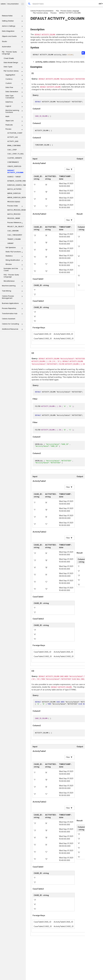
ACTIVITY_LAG (13, 137)
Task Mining (13, 292)
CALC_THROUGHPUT (15, 235)
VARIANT (10, 243)
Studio (13, 42)
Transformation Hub (13, 314)
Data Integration (13, 32)
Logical (15, 107)
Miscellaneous (14, 282)
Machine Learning (13, 286)
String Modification (15, 261)
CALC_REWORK (13, 231)
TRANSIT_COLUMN (14, 239)
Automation (13, 47)
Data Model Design (14, 63)
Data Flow (15, 88)
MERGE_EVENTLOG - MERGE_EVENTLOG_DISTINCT (17, 195)
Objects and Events (13, 37)
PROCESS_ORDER (14, 218)
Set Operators (15, 248)
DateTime (15, 102)
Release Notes (13, 16)
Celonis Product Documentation (42, 11)
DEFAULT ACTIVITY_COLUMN (15, 171)
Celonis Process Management (13, 297)
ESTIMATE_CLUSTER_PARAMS (17, 181)
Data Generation (15, 92)
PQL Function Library (14, 71)
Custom (15, 84)
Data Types (14, 67)
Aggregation (15, 75)
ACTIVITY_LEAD (13, 141)
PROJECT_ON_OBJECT (16, 227)
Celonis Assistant (9, 319)
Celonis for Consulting (13, 325)
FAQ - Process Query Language (11, 276)
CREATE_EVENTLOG (14, 166)
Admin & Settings (13, 27)
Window (15, 265)
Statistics (15, 256)
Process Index (16, 206)
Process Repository (13, 309)
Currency (15, 80)
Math (15, 117)
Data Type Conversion (15, 97)
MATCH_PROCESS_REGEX (17, 210)
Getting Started (13, 22)
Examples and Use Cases (14, 269)
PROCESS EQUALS (14, 202)
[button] (22, 17)
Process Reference (16, 223)
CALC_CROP (12, 150)
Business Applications (13, 304)
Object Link (15, 121)
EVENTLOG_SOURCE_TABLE (17, 185)
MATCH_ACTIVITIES (14, 189)
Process (15, 130)
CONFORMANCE (13, 162)
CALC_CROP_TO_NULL (16, 154)
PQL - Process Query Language (13, 53)
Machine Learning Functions (15, 111)
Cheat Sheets (9, 58)
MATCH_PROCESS (14, 214)
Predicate (15, 125)
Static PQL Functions (15, 252)
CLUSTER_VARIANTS (15, 158)
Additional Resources (13, 330)
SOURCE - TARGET (14, 177)
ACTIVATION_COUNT (15, 133)
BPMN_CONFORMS (14, 146)
